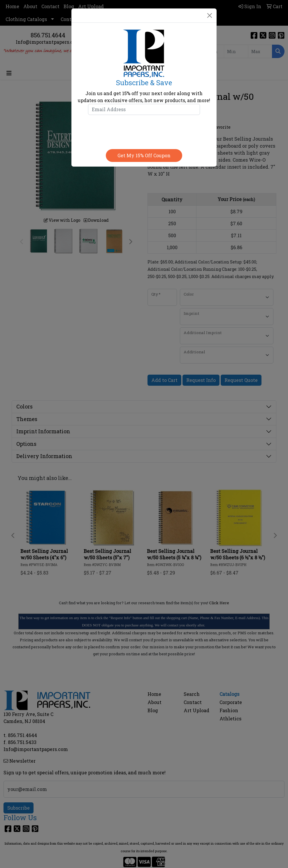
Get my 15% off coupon (144, 155)
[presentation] (144, 131)
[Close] (210, 15)
